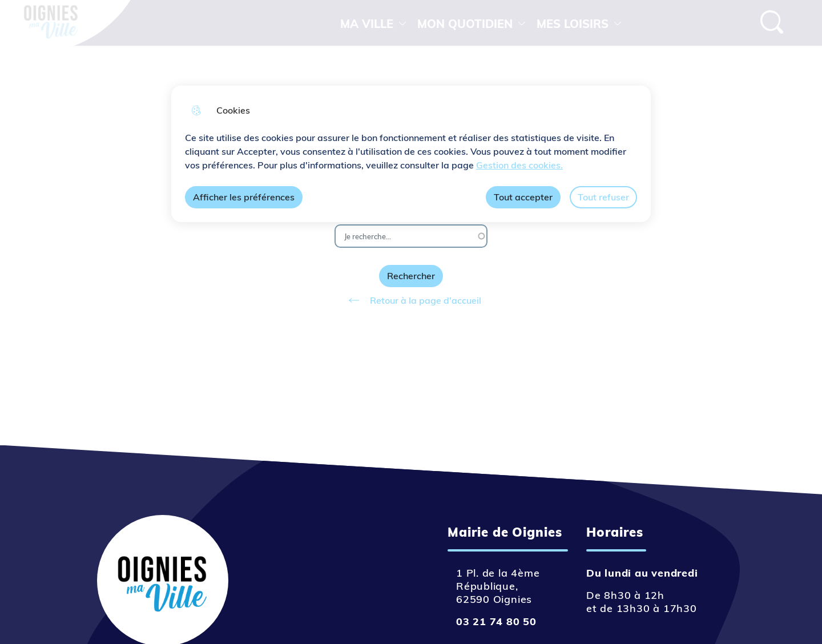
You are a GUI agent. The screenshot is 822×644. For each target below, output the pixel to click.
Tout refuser (603, 197)
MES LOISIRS (573, 24)
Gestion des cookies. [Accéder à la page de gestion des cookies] (519, 165)
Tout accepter (523, 197)
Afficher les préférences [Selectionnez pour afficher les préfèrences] (244, 197)
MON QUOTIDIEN (465, 24)
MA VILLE (367, 24)
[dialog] (411, 154)
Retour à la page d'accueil (411, 300)
